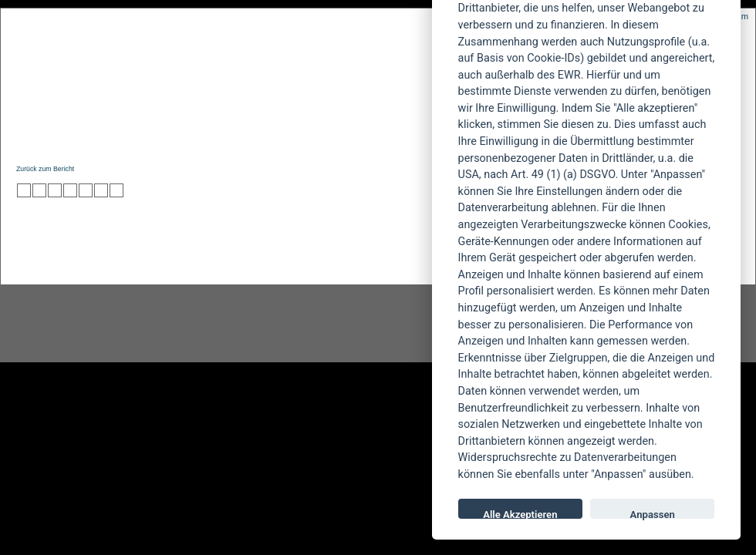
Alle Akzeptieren (520, 514)
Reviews (140, 136)
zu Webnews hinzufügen (55, 190)
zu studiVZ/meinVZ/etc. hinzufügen (86, 190)
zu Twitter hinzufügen (24, 190)
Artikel (327, 136)
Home (30, 136)
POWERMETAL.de (263, 67)
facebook (298, 324)
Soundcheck (405, 136)
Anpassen (653, 514)
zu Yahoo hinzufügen (101, 190)
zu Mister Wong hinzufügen (39, 190)
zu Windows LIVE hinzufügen (116, 190)
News (80, 136)
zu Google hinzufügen (70, 190)
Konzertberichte (234, 136)
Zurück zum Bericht (45, 169)
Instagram (125, 324)
